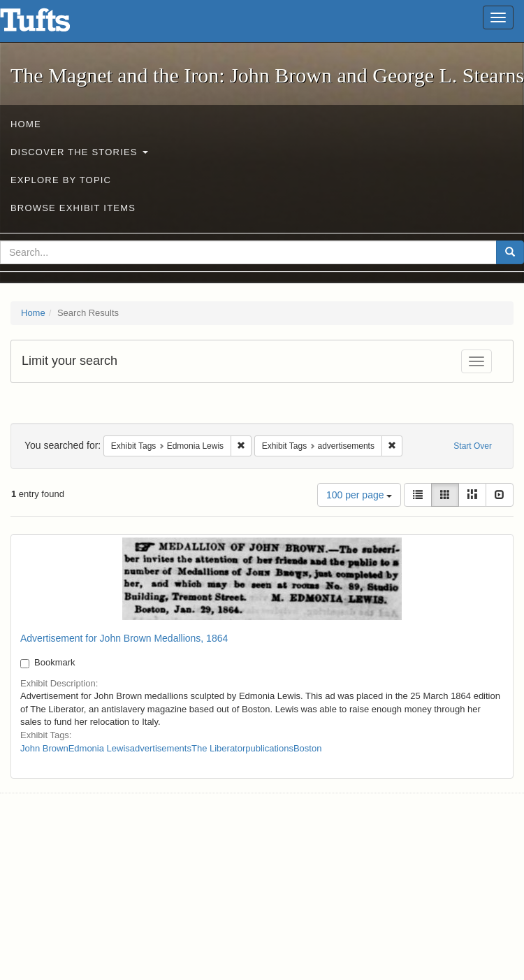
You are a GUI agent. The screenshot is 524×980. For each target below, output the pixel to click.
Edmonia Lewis (99, 748)
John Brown (44, 748)
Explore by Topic (61, 180)
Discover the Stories (79, 152)
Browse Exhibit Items (73, 208)
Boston (307, 748)
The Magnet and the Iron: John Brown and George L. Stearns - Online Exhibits (52, 24)
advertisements (161, 748)
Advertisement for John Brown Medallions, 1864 (124, 638)
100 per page (359, 495)
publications (269, 748)
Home (26, 124)
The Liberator (218, 748)
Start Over (473, 446)
